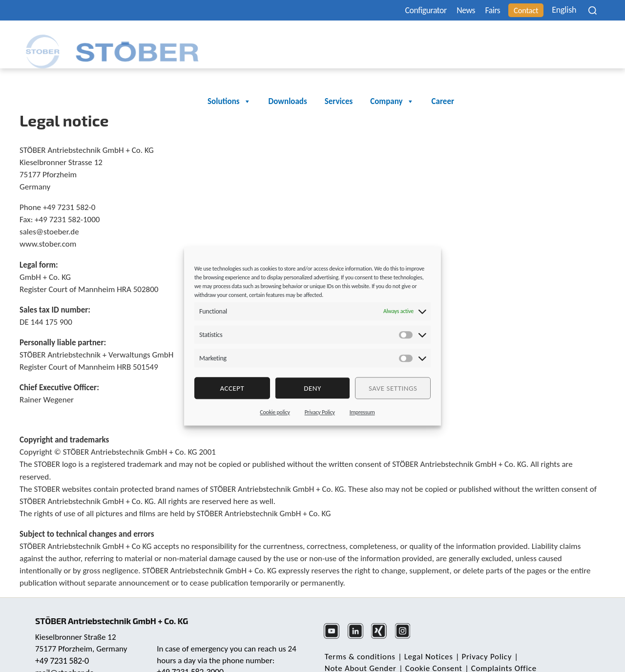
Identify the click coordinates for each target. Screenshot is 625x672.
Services (480, 40)
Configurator (403, 10)
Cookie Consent (352, 652)
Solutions (371, 41)
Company (533, 41)
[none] (564, 10)
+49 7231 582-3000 (191, 652)
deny (312, 388)
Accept (232, 388)
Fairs (479, 10)
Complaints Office (420, 652)
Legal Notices (426, 640)
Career (584, 40)
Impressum (362, 412)
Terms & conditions (359, 640)
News (448, 10)
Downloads (429, 40)
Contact (517, 10)
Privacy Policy (320, 412)
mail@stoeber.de (65, 653)
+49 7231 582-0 (63, 641)
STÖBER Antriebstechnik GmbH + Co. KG (116, 601)
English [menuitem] (558, 10)
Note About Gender (551, 640)
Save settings (393, 388)
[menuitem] (564, 10)
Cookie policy (275, 412)
